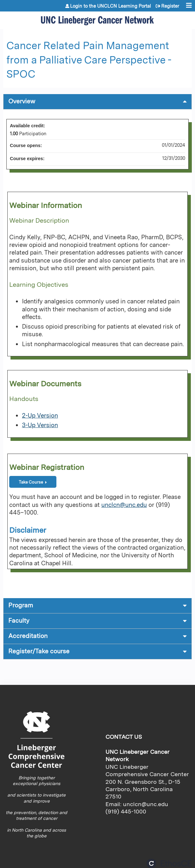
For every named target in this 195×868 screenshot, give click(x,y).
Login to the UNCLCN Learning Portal (111, 6)
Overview (22, 101)
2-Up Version (40, 415)
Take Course (31, 482)
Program (21, 605)
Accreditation (28, 636)
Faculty (19, 621)
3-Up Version (40, 425)
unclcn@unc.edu (124, 505)
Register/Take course (39, 651)
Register (170, 6)
